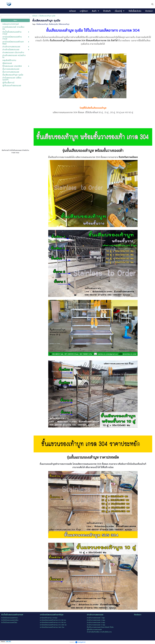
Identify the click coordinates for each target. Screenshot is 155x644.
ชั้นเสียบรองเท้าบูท (42, 24)
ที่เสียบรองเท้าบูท (64, 24)
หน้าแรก (35, 16)
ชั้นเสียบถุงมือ (53, 24)
